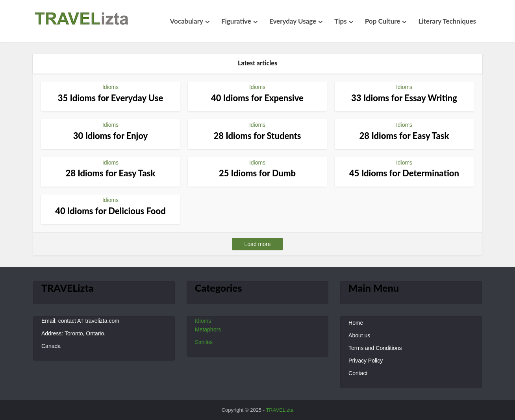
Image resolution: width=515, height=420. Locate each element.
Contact (358, 373)
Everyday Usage (293, 21)
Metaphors (208, 329)
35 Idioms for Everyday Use (111, 98)
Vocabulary (187, 21)
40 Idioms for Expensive (257, 98)
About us (359, 335)
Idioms (110, 87)
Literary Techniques (447, 21)
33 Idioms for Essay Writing (404, 98)
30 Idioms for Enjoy (111, 136)
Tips (341, 21)
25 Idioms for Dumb (257, 173)
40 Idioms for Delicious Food (110, 211)
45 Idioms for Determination (404, 173)
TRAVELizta (280, 410)
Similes (204, 342)
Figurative (236, 21)
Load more (258, 244)
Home (356, 323)
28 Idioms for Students (257, 136)
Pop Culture (383, 21)
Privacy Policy (366, 361)
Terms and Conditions (375, 348)
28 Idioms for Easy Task (404, 136)
